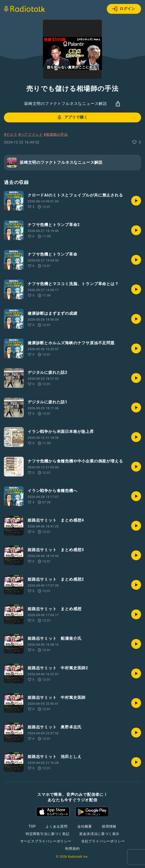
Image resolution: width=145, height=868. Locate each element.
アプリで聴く (72, 117)
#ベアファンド (30, 134)
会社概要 (85, 826)
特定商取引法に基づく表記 (48, 834)
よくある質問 (57, 826)
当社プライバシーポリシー (103, 841)
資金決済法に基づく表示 (99, 834)
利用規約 (72, 849)
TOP (32, 826)
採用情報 (109, 826)
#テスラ (11, 134)
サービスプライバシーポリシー (46, 841)
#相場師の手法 (56, 134)
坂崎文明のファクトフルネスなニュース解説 (66, 104)
